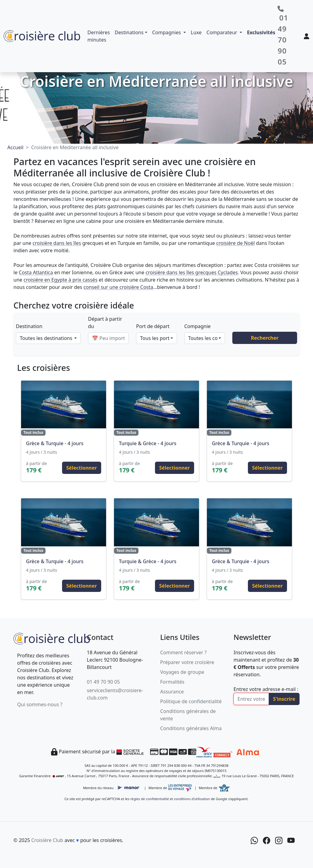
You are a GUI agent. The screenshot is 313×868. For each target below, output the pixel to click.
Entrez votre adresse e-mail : (266, 689)
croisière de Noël (235, 243)
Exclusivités (261, 32)
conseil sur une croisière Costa (118, 287)
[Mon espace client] (307, 36)
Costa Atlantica (36, 272)
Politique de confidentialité (191, 701)
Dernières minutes (99, 36)
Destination (29, 326)
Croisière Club (47, 840)
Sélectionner (82, 468)
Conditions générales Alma (191, 728)
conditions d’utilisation (192, 799)
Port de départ (153, 326)
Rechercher (265, 338)
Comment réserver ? (183, 652)
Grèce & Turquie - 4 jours (55, 443)
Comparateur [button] (223, 32)
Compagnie (197, 326)
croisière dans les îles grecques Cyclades (192, 272)
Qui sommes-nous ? (40, 704)
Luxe (196, 32)
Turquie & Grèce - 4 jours (148, 443)
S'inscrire (284, 699)
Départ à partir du (105, 323)
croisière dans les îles (57, 243)
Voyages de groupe (182, 672)
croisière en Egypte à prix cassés (61, 280)
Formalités (172, 682)
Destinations (129, 32)
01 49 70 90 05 (103, 682)
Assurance (172, 692)
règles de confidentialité (149, 799)
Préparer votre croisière (187, 662)
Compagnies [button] (167, 32)
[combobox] (48, 338)
